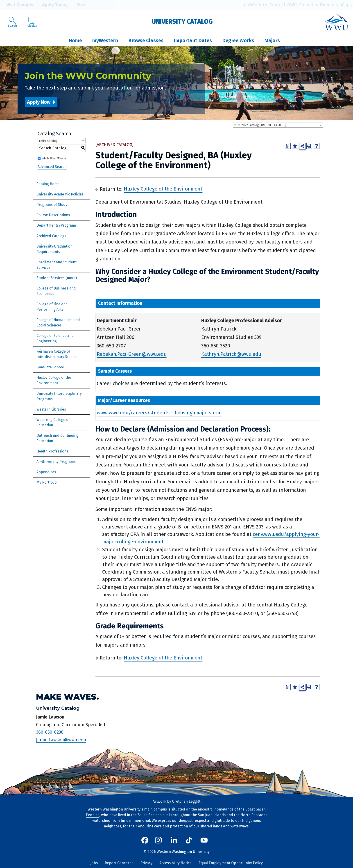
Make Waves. (68, 697)
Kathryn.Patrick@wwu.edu (231, 354)
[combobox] (278, 125)
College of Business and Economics (56, 291)
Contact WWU (283, 5)
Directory (329, 5)
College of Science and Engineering (55, 338)
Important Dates (193, 40)
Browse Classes (146, 40)
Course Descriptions (53, 215)
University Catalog (182, 22)
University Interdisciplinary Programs (59, 396)
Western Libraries (51, 409)
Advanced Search (52, 167)
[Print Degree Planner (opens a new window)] (288, 146)
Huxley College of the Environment (54, 380)
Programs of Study (52, 205)
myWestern (256, 5)
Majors (272, 40)
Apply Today (52, 5)
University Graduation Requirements (54, 249)
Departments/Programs (57, 225)
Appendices (46, 472)
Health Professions (52, 451)
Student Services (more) (57, 278)
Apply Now (39, 102)
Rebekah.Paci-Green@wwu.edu (132, 354)
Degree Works (238, 40)
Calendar (308, 5)
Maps (346, 5)
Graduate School (50, 367)
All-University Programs (56, 462)
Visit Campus (17, 5)
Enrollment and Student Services (57, 265)
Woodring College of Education (53, 422)
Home (75, 40)
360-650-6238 (50, 732)
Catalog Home (48, 184)
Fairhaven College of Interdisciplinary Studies (57, 354)
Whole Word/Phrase (54, 158)
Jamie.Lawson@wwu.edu (61, 740)
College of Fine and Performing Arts (52, 307)
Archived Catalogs (51, 236)
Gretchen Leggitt (186, 801)
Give (77, 5)
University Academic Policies (60, 194)
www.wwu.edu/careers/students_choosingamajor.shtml (159, 413)
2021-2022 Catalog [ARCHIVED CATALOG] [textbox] (260, 125)
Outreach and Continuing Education (57, 438)
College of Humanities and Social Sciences (58, 323)
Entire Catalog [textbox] (48, 141)
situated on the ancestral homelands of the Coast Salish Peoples (176, 812)
